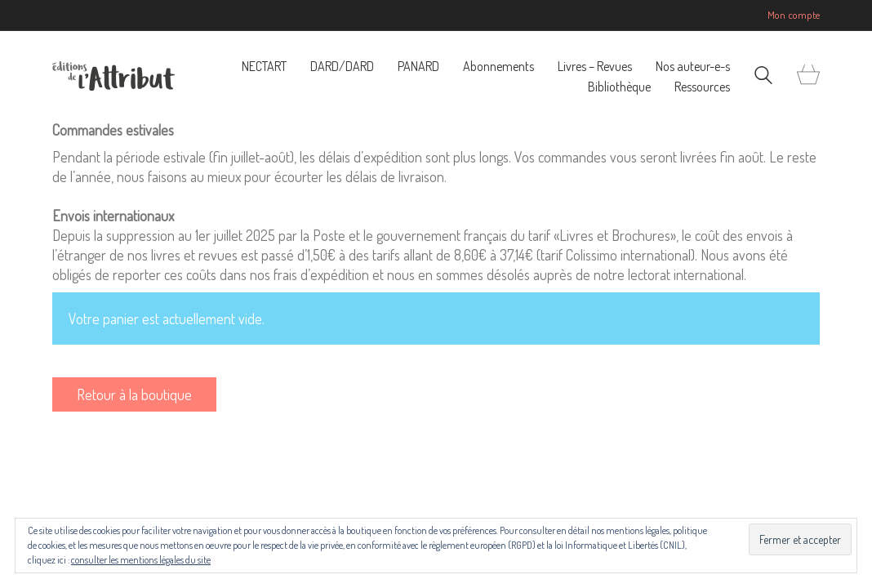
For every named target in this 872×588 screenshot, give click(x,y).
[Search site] (763, 77)
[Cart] (808, 76)
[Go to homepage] (113, 76)
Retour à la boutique (134, 394)
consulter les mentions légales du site (141, 560)
